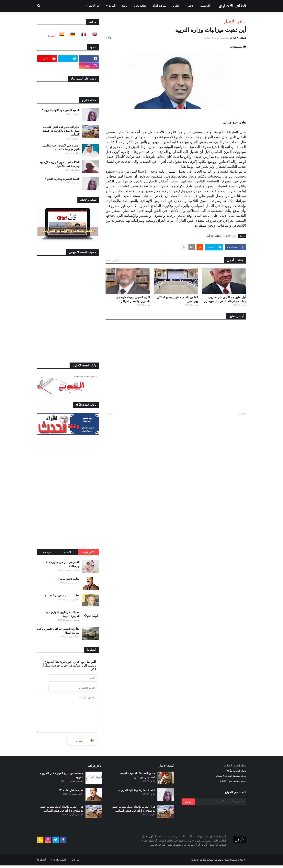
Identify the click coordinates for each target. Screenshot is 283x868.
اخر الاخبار (234, 21)
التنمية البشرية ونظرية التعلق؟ (62, 179)
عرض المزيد (112, 260)
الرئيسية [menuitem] (205, 6)
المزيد (52, 35)
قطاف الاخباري (232, 6)
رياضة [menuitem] (125, 6)
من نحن (75, 862)
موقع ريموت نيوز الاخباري (232, 783)
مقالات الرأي (214, 236)
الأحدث (68, 552)
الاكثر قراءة (88, 552)
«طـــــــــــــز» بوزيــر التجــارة (62, 596)
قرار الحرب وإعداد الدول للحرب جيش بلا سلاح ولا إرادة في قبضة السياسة (61, 131)
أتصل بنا (41, 862)
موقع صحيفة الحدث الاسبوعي (230, 778)
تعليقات (47, 552)
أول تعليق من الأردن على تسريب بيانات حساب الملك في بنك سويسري (225, 299)
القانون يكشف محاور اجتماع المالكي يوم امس (177, 299)
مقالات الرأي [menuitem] (159, 6)
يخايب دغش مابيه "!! (68, 579)
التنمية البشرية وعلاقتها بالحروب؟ (61, 110)
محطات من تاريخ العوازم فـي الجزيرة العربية (63, 614)
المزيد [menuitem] (112, 6)
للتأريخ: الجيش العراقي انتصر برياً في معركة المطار (58, 631)
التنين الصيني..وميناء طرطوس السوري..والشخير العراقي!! (133, 299)
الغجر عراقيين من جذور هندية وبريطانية (63, 564)
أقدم (110, 414)
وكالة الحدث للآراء (237, 773)
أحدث (241, 414)
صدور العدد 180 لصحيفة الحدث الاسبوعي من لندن (138, 778)
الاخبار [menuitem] (191, 6)
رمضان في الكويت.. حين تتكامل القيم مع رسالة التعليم (61, 148)
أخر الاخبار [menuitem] (94, 6)
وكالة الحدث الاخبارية (235, 768)
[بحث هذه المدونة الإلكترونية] (220, 804)
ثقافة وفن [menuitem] (140, 6)
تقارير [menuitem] (175, 6)
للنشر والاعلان (58, 862)
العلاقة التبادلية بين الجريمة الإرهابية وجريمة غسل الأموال (60, 164)
